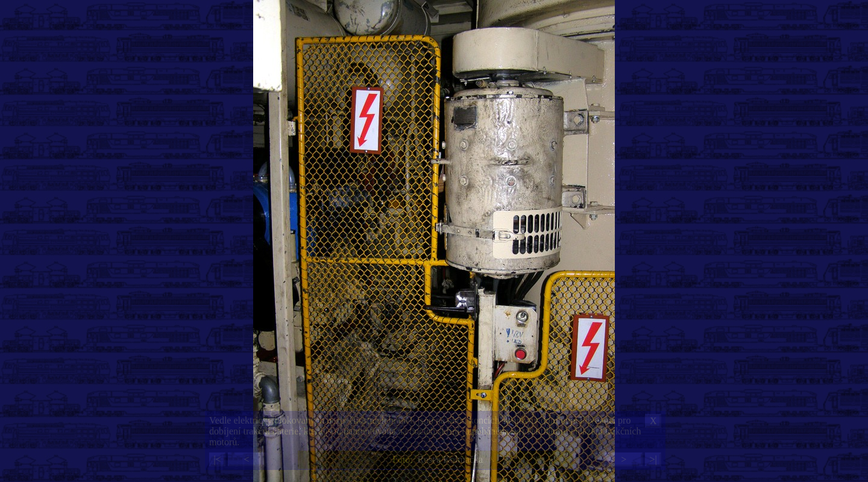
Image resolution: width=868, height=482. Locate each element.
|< (217, 459)
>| (653, 459)
